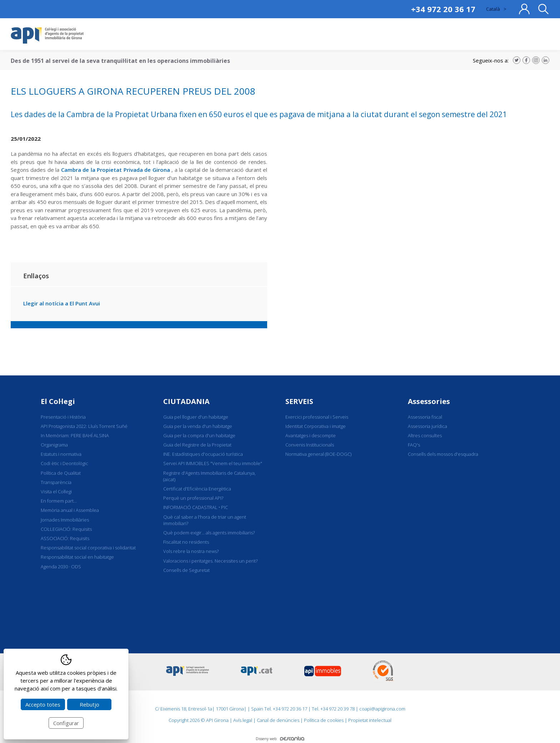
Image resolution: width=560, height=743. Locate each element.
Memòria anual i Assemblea (70, 510)
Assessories (429, 401)
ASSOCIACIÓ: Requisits (65, 538)
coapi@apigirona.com (382, 709)
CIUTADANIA (186, 401)
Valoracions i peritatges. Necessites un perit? (210, 561)
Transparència (56, 482)
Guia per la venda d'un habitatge (198, 426)
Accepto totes (43, 704)
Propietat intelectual (370, 720)
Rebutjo (89, 704)
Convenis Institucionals (310, 445)
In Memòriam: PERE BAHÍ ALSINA (75, 435)
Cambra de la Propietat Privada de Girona (116, 170)
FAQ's (414, 445)
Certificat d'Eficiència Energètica (197, 489)
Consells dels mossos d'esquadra (443, 454)
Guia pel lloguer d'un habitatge (196, 417)
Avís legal (243, 720)
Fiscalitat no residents (186, 542)
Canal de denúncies (278, 720)
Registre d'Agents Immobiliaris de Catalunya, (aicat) (209, 476)
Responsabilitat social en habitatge (77, 557)
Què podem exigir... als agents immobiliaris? (209, 533)
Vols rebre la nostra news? (191, 551)
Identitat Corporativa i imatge (316, 426)
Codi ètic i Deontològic (64, 463)
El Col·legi (58, 401)
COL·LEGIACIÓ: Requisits (66, 529)
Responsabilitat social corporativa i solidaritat (88, 548)
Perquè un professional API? (193, 498)
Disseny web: (280, 739)
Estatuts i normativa (61, 454)
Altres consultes (425, 435)
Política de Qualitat (61, 473)
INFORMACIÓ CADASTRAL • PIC (196, 507)
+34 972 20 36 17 (443, 9)
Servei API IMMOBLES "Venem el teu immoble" (213, 463)
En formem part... (59, 501)
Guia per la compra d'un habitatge (199, 435)
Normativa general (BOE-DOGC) (318, 454)
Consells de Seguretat (186, 570)
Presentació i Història (63, 417)
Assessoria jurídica (427, 426)
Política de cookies (324, 720)
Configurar (66, 723)
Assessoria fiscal (425, 417)
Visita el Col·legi (56, 492)
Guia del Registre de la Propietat (197, 445)
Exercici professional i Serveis (317, 417)
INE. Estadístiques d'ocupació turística (203, 454)
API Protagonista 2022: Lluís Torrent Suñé (84, 426)
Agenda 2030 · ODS (61, 567)
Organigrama (54, 445)
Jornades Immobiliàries (65, 520)
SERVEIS (299, 401)
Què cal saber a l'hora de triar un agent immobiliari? (205, 520)
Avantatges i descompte (311, 435)
